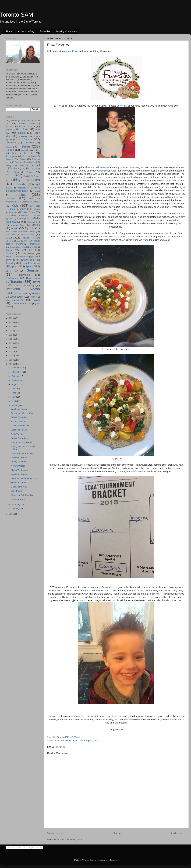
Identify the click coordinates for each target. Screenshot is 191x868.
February (16, 505)
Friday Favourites (69, 741)
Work (37, 300)
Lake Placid (17, 491)
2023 (12, 331)
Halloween (35, 188)
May (14, 397)
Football (27, 176)
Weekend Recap (23, 289)
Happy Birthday (19, 191)
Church (10, 150)
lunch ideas (11, 215)
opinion (26, 238)
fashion (36, 168)
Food (57, 741)
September (17, 380)
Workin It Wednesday (21, 304)
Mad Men (25, 215)
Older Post (178, 833)
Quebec (33, 247)
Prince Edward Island (18, 247)
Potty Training (18, 434)
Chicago (9, 147)
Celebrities (11, 143)
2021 (12, 339)
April (14, 401)
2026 (12, 318)
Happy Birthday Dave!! (22, 442)
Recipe (87, 741)
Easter (18, 162)
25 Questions (11, 121)
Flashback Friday (23, 172)
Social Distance (31, 263)
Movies (36, 225)
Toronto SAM (17, 15)
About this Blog (26, 31)
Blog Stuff (22, 129)
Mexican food (33, 222)
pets (18, 241)
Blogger (113, 860)
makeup (36, 215)
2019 (12, 347)
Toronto (16, 282)
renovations (28, 253)
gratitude (22, 188)
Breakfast (23, 136)
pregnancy (35, 244)
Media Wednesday (20, 470)
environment (31, 162)
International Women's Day (24, 478)
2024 (12, 326)
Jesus (36, 202)
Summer (33, 270)
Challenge (29, 143)
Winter (21, 300)
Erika (75, 51)
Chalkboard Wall (19, 487)
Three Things (33, 278)
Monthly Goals (18, 225)
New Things (29, 231)
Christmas (23, 146)
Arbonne (25, 120)
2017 (12, 356)
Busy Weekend (18, 499)
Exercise (24, 165)
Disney (23, 159)
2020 (12, 343)
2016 (12, 360)
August (15, 384)
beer (33, 126)
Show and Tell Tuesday (97, 167)
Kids (81, 741)
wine (8, 300)
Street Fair (12, 271)
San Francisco (22, 257)
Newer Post (55, 833)
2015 (12, 364)
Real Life (26, 250)
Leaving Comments (66, 31)
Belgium (9, 130)
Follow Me (45, 31)
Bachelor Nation (27, 124)
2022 (12, 335)
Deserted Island (30, 156)
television (25, 275)
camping (13, 140)
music (15, 228)
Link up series (18, 209)
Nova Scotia (28, 234)
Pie (26, 241)
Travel (36, 282)
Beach (22, 126)
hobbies (20, 195)
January (16, 509)
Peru (11, 241)
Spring (29, 266)
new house (11, 231)
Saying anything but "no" (23, 413)
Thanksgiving (12, 278)
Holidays (11, 198)
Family (18, 168)
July (14, 389)
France (37, 176)
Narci (86, 51)
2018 (12, 352)
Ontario (10, 238)
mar (11, 219)
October (16, 376)
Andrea (67, 51)
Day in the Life (23, 153)
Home (9, 31)
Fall (38, 165)
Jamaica (26, 202)
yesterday (122, 106)
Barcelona (10, 127)
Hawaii (37, 191)
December (17, 368)
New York (10, 235)
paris (38, 238)
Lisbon (37, 209)
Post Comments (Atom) (71, 840)
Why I (34, 297)
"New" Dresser (18, 466)
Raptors (9, 250)
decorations (11, 156)
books (21, 133)
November (17, 372)
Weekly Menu (21, 294)
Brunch (37, 136)
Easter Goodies (18, 422)
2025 (12, 322)
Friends (21, 184)
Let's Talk (35, 206)
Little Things (29, 212)
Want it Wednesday (24, 285)
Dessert (9, 159)
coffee (37, 150)
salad (8, 257)
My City (30, 228)
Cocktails (25, 150)
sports (95, 741)
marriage (22, 219)
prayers (19, 244)
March (15, 405)
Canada (28, 139)
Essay (9, 165)
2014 (12, 514)
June (14, 393)
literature (13, 212)
